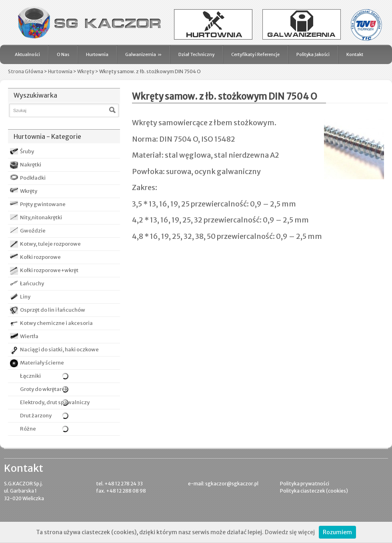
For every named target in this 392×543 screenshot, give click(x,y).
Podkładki (33, 178)
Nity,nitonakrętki (41, 217)
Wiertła (29, 336)
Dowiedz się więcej (290, 532)
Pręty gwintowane (43, 204)
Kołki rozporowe (40, 257)
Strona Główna (26, 71)
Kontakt (355, 54)
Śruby (27, 151)
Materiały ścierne (42, 363)
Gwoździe (33, 231)
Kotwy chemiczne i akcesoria (56, 323)
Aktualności (27, 54)
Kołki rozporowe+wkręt (49, 270)
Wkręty (86, 71)
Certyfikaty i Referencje (255, 54)
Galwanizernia (143, 54)
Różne (23, 429)
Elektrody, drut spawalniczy (50, 403)
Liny (25, 297)
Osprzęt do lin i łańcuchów (53, 310)
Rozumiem (337, 532)
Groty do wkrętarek (39, 389)
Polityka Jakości (313, 54)
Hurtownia (97, 54)
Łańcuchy (32, 284)
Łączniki (25, 376)
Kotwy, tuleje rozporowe (50, 244)
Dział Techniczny (196, 54)
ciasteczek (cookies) (324, 491)
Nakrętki (31, 165)
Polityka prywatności (305, 484)
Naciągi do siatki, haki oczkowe (59, 350)
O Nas (63, 54)
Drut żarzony (31, 416)
